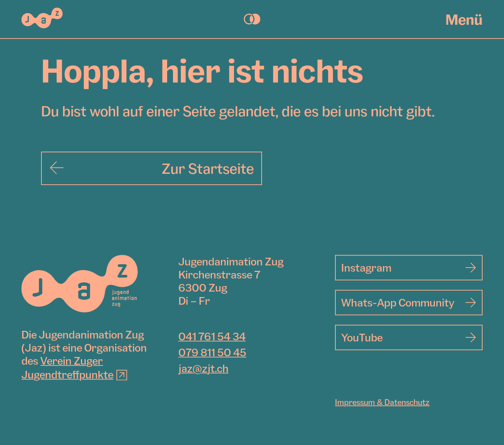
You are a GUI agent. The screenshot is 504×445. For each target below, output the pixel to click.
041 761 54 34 (212, 337)
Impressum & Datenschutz (382, 402)
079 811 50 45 (212, 353)
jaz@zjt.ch (203, 369)
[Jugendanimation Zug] (80, 284)
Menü (464, 19)
